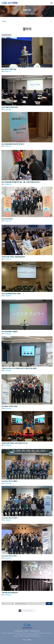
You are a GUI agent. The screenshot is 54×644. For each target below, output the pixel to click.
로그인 (24, 640)
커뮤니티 (27, 13)
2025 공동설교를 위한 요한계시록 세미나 (13, 144)
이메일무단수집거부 (35, 631)
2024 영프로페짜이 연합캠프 (9, 332)
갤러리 (32, 13)
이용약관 (26, 631)
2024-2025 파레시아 (7, 219)
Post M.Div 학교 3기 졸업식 (9, 481)
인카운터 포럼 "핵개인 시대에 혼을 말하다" (13, 257)
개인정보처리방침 (19, 631)
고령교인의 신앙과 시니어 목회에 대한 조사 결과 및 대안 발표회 (19, 368)
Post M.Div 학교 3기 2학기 (9, 556)
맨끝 (34, 611)
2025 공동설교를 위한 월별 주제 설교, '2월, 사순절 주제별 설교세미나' (21, 182)
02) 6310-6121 (50, 633)
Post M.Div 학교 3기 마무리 (9, 518)
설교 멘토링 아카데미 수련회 (9, 406)
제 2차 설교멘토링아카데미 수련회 (11, 294)
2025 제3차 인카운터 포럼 (9, 69)
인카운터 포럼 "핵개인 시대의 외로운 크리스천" (15, 443)
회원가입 (29, 640)
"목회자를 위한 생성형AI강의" (10, 593)
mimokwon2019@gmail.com (33, 635)
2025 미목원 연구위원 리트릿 (10, 107)
